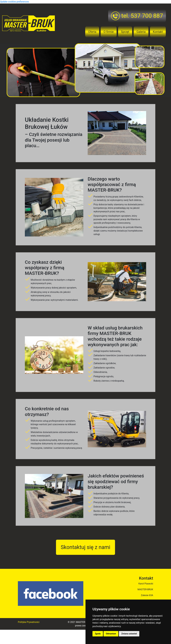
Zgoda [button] (98, 634)
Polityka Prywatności (29, 622)
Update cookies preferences (14, 2)
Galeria (141, 32)
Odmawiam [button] (111, 634)
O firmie (109, 32)
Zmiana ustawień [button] (129, 634)
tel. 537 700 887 (137, 16)
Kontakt (158, 32)
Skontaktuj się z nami (86, 547)
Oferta (92, 32)
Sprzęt (125, 32)
